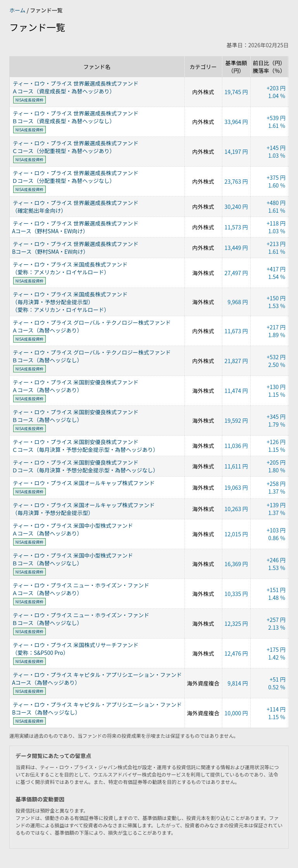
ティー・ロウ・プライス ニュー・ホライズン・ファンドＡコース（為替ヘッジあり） (81, 589)
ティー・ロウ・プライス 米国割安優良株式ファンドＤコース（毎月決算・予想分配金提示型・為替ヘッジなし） (85, 466)
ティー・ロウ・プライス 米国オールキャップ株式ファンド (84, 483)
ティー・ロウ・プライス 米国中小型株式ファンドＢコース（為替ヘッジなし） (73, 559)
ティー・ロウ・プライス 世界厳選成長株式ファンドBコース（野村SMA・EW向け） (75, 248)
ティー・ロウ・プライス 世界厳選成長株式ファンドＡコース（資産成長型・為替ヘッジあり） (75, 87)
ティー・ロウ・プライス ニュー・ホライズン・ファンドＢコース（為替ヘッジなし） (81, 619)
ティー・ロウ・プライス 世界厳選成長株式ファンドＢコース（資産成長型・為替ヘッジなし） (75, 117)
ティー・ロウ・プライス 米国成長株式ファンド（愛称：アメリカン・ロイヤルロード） (70, 268)
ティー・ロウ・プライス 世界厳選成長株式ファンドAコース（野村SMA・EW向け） (75, 227)
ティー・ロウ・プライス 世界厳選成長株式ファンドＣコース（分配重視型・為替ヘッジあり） (75, 147)
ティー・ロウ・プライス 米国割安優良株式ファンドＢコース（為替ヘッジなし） (75, 416)
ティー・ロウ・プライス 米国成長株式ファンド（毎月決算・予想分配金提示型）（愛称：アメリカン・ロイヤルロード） (70, 302)
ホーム (18, 10)
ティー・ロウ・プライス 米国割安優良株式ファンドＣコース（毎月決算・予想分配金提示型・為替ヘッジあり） (85, 446)
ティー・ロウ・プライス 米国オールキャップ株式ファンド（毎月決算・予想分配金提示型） (83, 509)
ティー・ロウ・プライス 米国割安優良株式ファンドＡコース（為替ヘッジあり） (75, 386)
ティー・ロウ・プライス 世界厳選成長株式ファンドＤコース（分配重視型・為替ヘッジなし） (75, 177)
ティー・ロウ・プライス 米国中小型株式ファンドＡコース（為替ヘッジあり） (73, 529)
